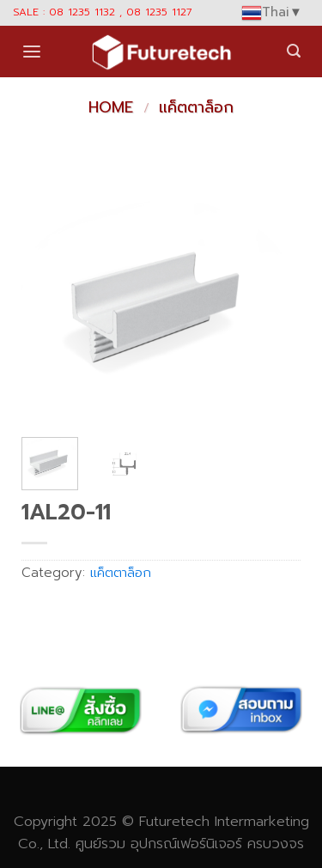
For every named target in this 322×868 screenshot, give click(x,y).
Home (111, 107)
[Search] (294, 51)
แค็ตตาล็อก (196, 107)
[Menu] (32, 52)
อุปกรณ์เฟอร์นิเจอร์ (186, 844)
